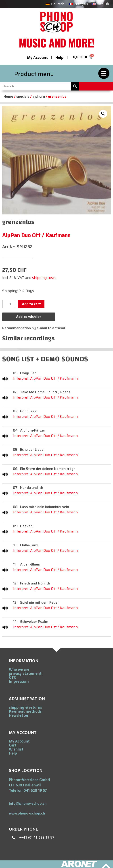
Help (59, 58)
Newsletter (19, 715)
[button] (103, 114)
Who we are (19, 669)
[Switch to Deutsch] (55, 4)
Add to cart (31, 304)
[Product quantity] (9, 304)
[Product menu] (104, 73)
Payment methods (25, 711)
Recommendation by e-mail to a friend (34, 328)
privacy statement (25, 673)
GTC (13, 677)
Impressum (19, 681)
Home (8, 96)
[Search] (75, 86)
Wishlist (16, 749)
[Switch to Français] (78, 4)
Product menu (34, 74)
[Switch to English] (101, 4)
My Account (37, 58)
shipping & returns (25, 707)
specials (23, 96)
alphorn (39, 96)
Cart (13, 745)
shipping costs (44, 278)
